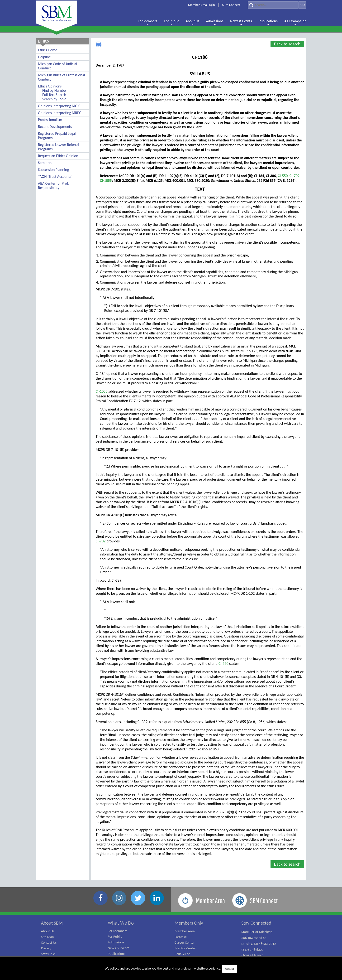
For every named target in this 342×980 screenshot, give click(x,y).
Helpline (44, 57)
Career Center (185, 942)
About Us (48, 931)
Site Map (47, 937)
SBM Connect (231, 5)
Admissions (116, 942)
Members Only (189, 923)
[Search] (273, 5)
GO (303, 5)
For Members (118, 931)
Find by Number (55, 90)
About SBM (52, 923)
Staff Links (48, 954)
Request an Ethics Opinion (58, 156)
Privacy (46, 948)
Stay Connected (256, 923)
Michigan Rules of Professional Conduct (62, 77)
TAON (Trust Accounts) (55, 176)
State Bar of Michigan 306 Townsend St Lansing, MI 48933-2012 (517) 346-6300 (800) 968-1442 (259, 944)
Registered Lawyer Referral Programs (59, 147)
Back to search (287, 44)
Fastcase (181, 937)
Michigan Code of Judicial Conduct (57, 66)
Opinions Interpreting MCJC (59, 106)
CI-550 (283, 176)
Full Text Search (54, 95)
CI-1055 (106, 181)
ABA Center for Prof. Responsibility (53, 186)
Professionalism (50, 120)
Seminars (45, 163)
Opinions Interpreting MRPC (60, 113)
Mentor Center (185, 948)
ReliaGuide (182, 954)
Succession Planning (53, 170)
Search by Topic (54, 99)
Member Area (185, 931)
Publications (117, 954)
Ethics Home (48, 50)
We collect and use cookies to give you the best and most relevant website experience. (171, 969)
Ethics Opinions (50, 86)
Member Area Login (202, 5)
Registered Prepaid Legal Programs (57, 136)
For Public (115, 937)
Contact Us (49, 942)
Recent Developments (55, 127)
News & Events (119, 948)
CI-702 (294, 176)
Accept (230, 969)
